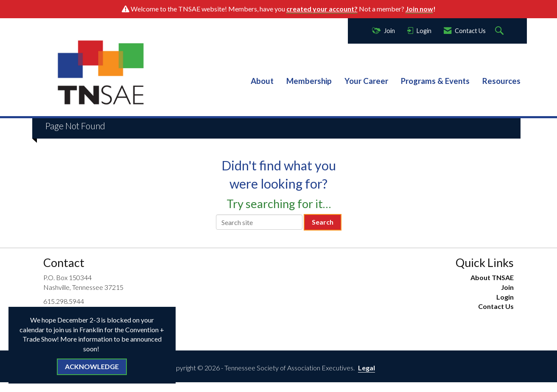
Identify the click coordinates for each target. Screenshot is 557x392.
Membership (309, 81)
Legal (367, 368)
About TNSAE (492, 277)
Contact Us (496, 306)
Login (505, 297)
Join (507, 287)
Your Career (366, 81)
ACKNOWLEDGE (92, 366)
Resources (501, 81)
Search (323, 222)
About (262, 81)
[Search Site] (500, 31)
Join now (419, 9)
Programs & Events (435, 81)
